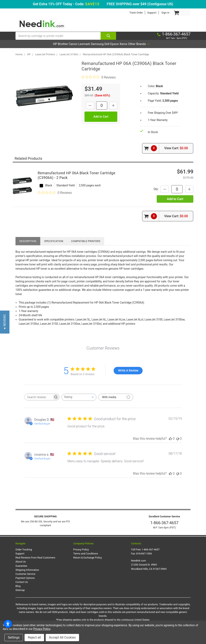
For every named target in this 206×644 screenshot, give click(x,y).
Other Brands (161, 50)
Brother (45, 50)
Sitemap (20, 596)
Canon (61, 50)
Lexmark (78, 50)
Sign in (157, 13)
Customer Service (25, 579)
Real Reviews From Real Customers (35, 563)
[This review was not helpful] (178, 444)
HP (32, 50)
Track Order (128, 13)
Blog (18, 591)
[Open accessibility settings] (8, 624)
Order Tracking (24, 555)
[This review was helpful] (170, 444)
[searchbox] (38, 402)
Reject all (34, 637)
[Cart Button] (178, 13)
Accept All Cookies (62, 637)
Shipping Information (27, 575)
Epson (125, 50)
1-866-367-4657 (164, 528)
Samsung (97, 50)
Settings (14, 637)
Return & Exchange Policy (88, 563)
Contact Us (22, 587)
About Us (21, 567)
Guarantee (21, 571)
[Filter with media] (116, 403)
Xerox (140, 50)
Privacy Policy (81, 555)
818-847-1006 (144, 559)
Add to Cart (175, 205)
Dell (112, 50)
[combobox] (79, 403)
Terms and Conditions (86, 559)
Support (144, 13)
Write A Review (128, 376)
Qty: (150, 194)
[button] (5, 322)
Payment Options (25, 583)
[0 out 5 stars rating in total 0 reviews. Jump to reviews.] (99, 83)
